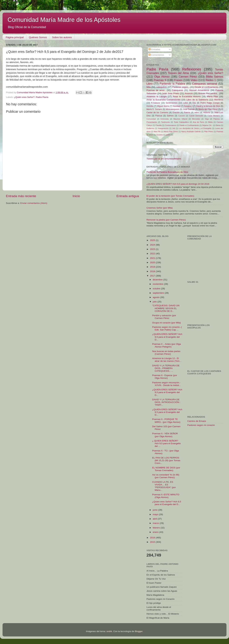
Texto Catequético (181, 122)
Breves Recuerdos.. (208, 93)
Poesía (187, 113)
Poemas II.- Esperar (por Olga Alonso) (165, 377)
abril (155, 519)
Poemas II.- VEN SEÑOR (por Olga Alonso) (165, 435)
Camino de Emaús (197, 421)
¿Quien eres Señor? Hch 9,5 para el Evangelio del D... (167, 503)
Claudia (159, 125)
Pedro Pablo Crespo (210, 103)
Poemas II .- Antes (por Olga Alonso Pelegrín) (167, 345)
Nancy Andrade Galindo (191, 132)
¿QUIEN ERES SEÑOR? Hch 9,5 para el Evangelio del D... (167, 337)
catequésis (161, 87)
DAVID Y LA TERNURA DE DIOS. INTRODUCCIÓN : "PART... (166, 402)
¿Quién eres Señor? (24, 97)
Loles (186, 103)
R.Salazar (156, 103)
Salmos (170, 116)
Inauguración (163, 128)
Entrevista (165, 119)
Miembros (219, 100)
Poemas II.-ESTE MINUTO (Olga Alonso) (166, 496)
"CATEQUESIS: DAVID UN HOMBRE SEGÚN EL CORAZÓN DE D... (166, 308)
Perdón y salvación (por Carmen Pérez (164, 317)
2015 (153, 542)
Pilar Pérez (209, 132)
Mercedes (196, 119)
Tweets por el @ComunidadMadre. (164, 159)
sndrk (109, 631)
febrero (157, 528)
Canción (182, 116)
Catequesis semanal (205, 84)
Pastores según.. (181, 87)
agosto (156, 297)
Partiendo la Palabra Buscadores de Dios (167, 172)
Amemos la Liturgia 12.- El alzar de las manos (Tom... (167, 360)
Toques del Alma (178, 73)
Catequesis (177, 90)
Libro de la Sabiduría (197, 100)
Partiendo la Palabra (172, 84)
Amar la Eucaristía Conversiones (163, 100)
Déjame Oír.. (207, 125)
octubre (157, 289)
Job (174, 128)
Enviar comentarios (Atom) (34, 203)
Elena (218, 125)
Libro (150, 84)
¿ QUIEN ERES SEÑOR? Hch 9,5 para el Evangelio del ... (167, 443)
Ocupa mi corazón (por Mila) (167, 323)
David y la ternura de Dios (208, 106)
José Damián (189, 109)
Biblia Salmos (215, 77)
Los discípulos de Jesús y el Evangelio (195, 128)
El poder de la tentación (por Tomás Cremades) (170, 196)
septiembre (159, 293)
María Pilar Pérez (171, 132)
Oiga (207, 119)
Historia (207, 113)
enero (156, 532)
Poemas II (160, 80)
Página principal (15, 37)
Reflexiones (192, 69)
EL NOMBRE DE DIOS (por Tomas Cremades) (166, 469)
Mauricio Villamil (180, 119)
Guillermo (150, 128)
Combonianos (170, 125)
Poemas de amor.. (156, 90)
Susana (160, 135)
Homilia (150, 106)
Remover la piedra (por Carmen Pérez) (166, 220)
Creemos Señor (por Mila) (160, 208)
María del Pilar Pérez (208, 109)
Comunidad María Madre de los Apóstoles (64, 20)
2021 (153, 258)
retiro (197, 113)
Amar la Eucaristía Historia (187, 96)
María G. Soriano (154, 109)
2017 (153, 276)
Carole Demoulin (196, 116)
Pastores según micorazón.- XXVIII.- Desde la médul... (167, 384)
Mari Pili (157, 132)
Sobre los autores (62, 37)
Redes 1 (211, 80)
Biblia (210, 122)
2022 (153, 254)
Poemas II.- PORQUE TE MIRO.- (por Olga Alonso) (166, 421)
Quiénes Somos (38, 37)
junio (155, 510)
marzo (156, 523)
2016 (153, 538)
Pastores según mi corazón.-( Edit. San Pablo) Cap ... (167, 328)
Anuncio (189, 93)
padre (168, 135)
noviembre (158, 284)
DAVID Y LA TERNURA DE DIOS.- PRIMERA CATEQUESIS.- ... (166, 368)
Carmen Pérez (188, 77)
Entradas (154, 49)
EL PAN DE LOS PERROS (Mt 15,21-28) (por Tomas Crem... (166, 460)
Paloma (217, 119)
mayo (156, 514)
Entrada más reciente (21, 196)
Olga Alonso (162, 77)
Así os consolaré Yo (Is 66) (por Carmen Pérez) (166, 476)
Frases (178, 80)
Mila (149, 87)
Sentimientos (172, 103)
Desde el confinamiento (207, 87)
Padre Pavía (42, 97)
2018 (153, 271)
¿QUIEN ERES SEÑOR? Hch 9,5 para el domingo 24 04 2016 (178, 184)
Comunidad (151, 119)
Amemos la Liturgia (157, 96)
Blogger (139, 631)
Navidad (177, 106)
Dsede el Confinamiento (189, 125)
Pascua (159, 116)
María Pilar (212, 96)
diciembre (158, 280)
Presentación (152, 122)
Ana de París (198, 122)
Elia (194, 103)
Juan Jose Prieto (171, 93)
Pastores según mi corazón (201, 425)
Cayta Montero (214, 116)
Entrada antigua (128, 196)
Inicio (76, 196)
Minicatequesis (172, 109)
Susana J (188, 106)
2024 (153, 245)
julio (155, 302)
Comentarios (156, 55)
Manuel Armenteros (199, 90)
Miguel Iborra (163, 106)
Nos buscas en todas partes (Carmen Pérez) (166, 353)
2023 (153, 249)
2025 (153, 240)
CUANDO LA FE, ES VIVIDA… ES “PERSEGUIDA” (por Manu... (164, 486)
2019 (153, 267)
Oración (176, 113)
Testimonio (166, 122)
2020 (153, 262)
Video (194, 80)
